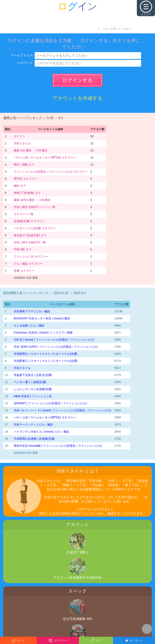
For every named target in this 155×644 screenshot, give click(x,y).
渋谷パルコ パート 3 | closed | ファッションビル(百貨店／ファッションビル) (62, 410)
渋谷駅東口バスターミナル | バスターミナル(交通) (46, 361)
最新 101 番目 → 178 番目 (30, 150)
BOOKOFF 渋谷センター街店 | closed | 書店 (42, 318)
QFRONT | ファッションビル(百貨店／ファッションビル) (50, 403)
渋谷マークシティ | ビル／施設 (33, 424)
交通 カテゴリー (24, 271)
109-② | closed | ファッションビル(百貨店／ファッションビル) (54, 340)
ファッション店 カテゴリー (31, 257)
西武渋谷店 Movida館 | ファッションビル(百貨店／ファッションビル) (58, 446)
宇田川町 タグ (23, 249)
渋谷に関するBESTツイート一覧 (35, 207)
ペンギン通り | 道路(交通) (30, 382)
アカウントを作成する (77, 98)
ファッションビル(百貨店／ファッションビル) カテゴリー (50, 172)
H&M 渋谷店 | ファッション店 (33, 396)
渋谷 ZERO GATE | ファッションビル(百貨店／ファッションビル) (56, 347)
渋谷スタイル (22, 143)
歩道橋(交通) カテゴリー (29, 221)
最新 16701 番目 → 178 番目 (32, 200)
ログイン (19, 136)
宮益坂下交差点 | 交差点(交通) (33, 375)
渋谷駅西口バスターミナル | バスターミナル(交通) (46, 354)
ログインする (77, 80)
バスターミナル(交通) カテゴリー (35, 228)
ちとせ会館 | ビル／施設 (29, 325)
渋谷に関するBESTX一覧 (30, 242)
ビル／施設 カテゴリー (28, 264)
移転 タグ (20, 186)
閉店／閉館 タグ (24, 165)
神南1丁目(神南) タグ (27, 193)
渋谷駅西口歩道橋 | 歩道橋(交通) (34, 439)
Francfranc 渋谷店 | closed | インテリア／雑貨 (43, 333)
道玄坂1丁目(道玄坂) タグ (30, 235)
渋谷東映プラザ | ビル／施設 (32, 311)
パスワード (25, 63)
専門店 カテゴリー (25, 179)
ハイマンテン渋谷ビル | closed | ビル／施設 (41, 432)
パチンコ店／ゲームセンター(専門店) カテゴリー (45, 157)
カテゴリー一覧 (24, 214)
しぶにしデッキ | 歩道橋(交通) (33, 389)
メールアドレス (22, 55)
